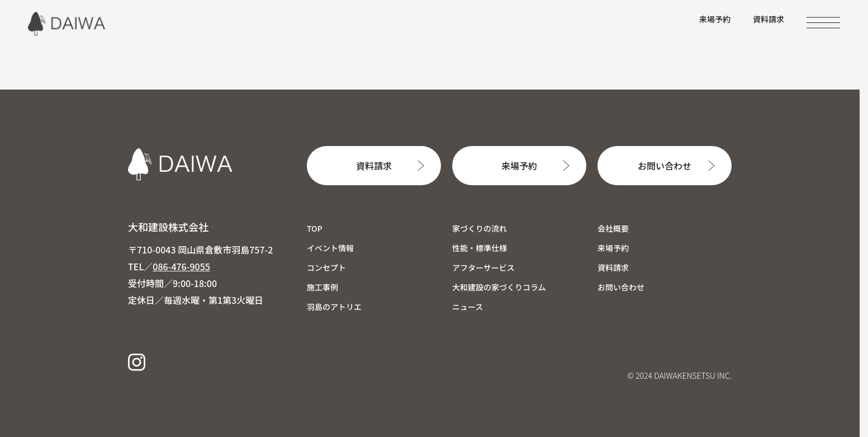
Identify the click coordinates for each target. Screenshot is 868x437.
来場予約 (715, 19)
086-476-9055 (181, 266)
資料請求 (769, 19)
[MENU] (823, 22)
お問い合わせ (665, 166)
